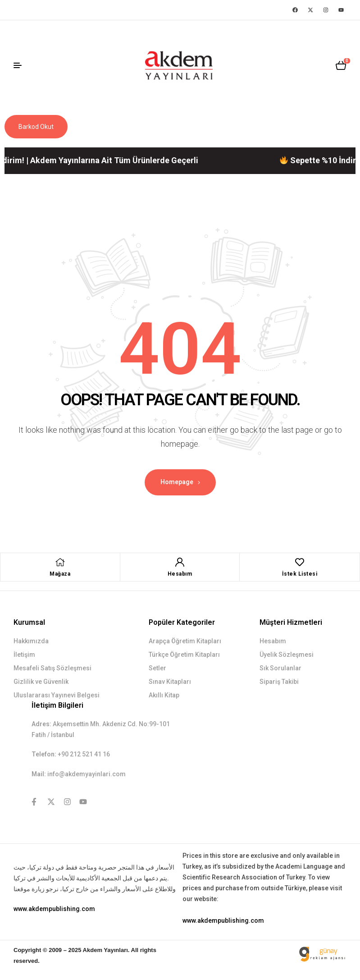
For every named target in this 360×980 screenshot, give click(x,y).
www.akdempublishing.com (54, 909)
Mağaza (60, 574)
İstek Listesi (300, 574)
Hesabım (180, 574)
